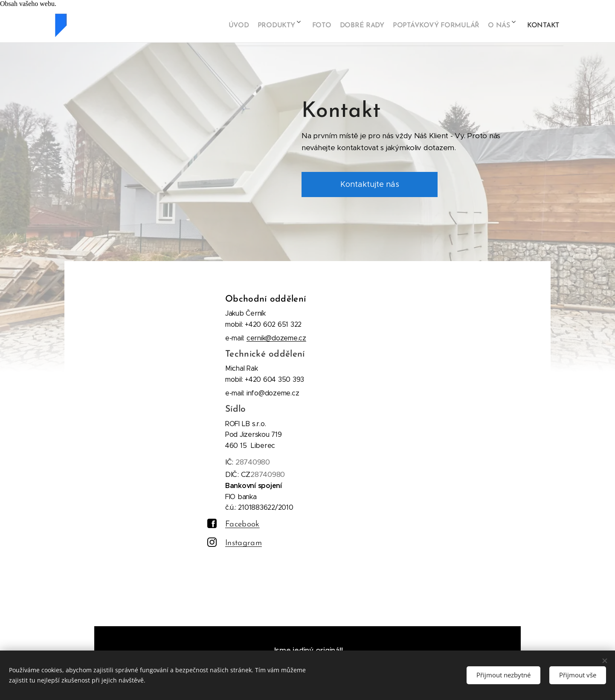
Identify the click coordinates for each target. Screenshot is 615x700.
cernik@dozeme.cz (276, 338)
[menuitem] (210, 25)
